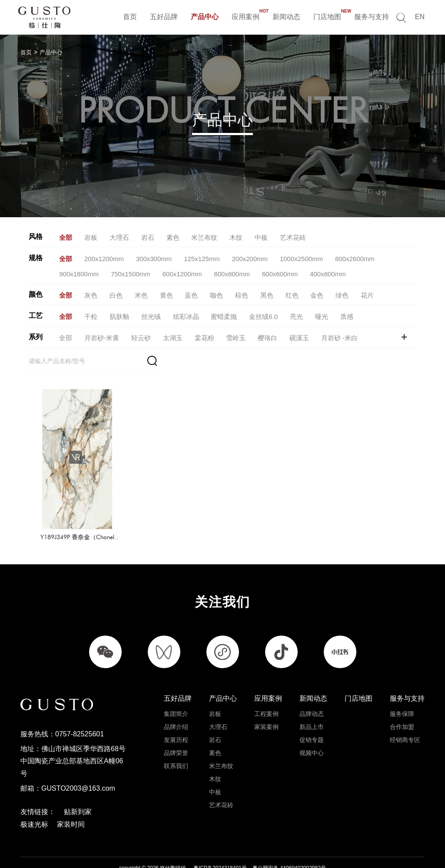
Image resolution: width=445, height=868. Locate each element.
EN (420, 17)
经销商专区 (405, 718)
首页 (130, 17)
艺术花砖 (221, 783)
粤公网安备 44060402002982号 (289, 847)
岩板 (215, 692)
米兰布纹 (221, 744)
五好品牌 (164, 17)
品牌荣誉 (176, 731)
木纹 (215, 757)
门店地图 (327, 16)
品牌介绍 (176, 705)
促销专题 (312, 718)
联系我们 (176, 744)
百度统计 (146, 856)
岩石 (215, 718)
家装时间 (71, 803)
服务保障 (402, 692)
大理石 (218, 705)
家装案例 (266, 705)
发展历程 (176, 718)
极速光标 (34, 803)
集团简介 (176, 692)
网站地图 (171, 856)
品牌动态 (312, 692)
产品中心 (205, 17)
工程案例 (266, 692)
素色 (215, 731)
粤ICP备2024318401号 (220, 847)
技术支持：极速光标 (210, 856)
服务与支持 (372, 17)
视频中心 (312, 731)
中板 (215, 770)
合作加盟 (402, 705)
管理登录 (249, 856)
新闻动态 (286, 17)
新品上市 (312, 705)
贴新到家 (78, 790)
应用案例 (246, 16)
